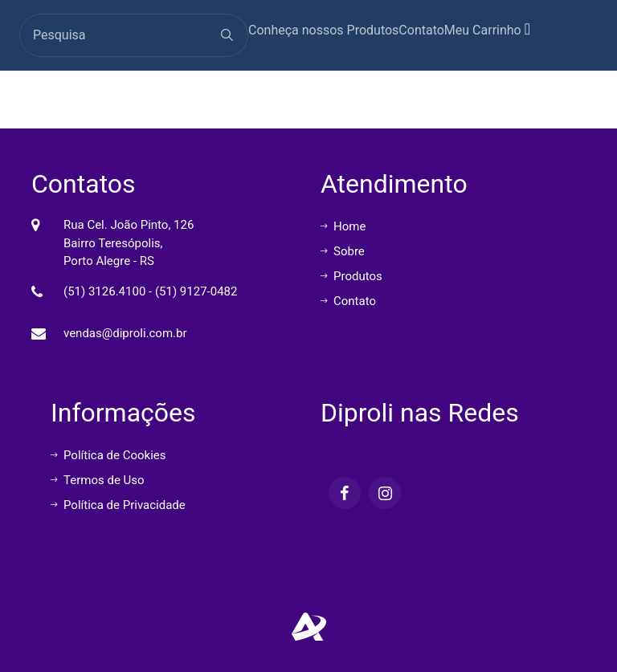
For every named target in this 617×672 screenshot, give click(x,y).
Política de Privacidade (118, 505)
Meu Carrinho (487, 29)
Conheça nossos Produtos (323, 30)
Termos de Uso (98, 480)
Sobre (343, 251)
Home (343, 226)
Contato (421, 30)
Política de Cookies (108, 455)
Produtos (351, 276)
